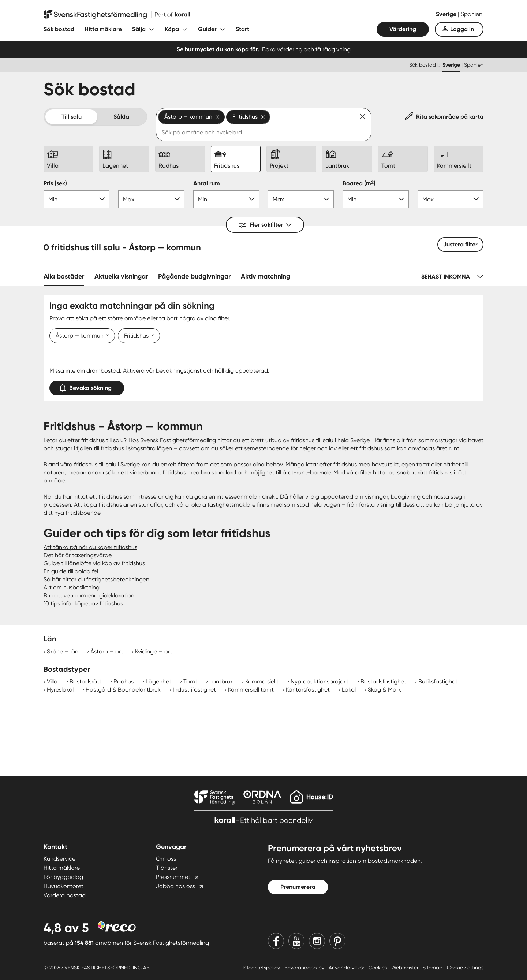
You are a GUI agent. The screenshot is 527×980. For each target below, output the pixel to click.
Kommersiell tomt (251, 690)
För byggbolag (63, 877)
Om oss (166, 859)
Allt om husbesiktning (72, 587)
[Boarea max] (451, 199)
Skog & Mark (384, 690)
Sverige (447, 14)
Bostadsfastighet (383, 681)
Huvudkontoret (63, 886)
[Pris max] (151, 199)
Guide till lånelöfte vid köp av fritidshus (94, 563)
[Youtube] (296, 941)
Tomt (190, 681)
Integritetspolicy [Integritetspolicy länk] (262, 968)
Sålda (121, 117)
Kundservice (59, 859)
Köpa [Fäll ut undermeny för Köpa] (172, 29)
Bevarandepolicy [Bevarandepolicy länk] (305, 968)
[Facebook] (276, 941)
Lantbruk (221, 681)
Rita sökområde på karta (450, 117)
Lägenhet (158, 681)
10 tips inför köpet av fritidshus (83, 603)
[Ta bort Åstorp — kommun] (106, 336)
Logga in (462, 29)
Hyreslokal (60, 690)
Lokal (349, 690)
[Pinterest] (337, 941)
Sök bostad (59, 29)
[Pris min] (76, 199)
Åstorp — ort (107, 651)
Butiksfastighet (438, 681)
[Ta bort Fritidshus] (151, 336)
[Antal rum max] (301, 199)
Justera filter (460, 244)
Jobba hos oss (175, 886)
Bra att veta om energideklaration (89, 595)
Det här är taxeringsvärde (78, 555)
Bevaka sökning (87, 386)
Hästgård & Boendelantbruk (123, 690)
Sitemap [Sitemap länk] (433, 968)
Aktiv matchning (266, 276)
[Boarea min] (375, 199)
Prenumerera (298, 887)
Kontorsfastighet (308, 690)
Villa (52, 681)
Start (242, 29)
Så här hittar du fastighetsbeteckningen (96, 579)
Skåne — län (63, 651)
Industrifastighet (194, 690)
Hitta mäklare (103, 29)
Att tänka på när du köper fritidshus (90, 547)
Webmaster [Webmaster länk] (405, 968)
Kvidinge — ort (154, 651)
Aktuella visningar (121, 276)
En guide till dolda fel (71, 571)
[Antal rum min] (226, 199)
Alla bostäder (64, 276)
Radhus (124, 681)
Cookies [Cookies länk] (378, 968)
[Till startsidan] (117, 15)
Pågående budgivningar (194, 276)
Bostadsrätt (85, 681)
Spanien (472, 14)
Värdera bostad (65, 895)
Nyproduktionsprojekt (319, 681)
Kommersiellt (262, 681)
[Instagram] (317, 941)
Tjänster (167, 868)
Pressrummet (173, 877)
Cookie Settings (465, 968)
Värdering (403, 29)
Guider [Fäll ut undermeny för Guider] (207, 29)
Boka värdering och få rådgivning (306, 49)
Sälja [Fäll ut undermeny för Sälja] (139, 29)
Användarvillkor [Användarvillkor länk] (347, 968)
